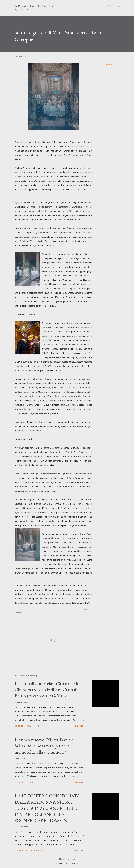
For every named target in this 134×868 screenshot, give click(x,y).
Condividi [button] (108, 64)
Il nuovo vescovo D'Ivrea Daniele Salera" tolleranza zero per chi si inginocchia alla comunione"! (44, 746)
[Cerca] (110, 6)
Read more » (79, 726)
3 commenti (29, 782)
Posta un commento (33, 726)
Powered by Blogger (67, 859)
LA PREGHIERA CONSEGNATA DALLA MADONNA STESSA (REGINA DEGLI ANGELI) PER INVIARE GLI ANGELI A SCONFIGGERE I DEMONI (47, 808)
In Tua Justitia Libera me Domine (36, 6)
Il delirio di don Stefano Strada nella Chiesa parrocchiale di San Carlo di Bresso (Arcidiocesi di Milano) (47, 690)
